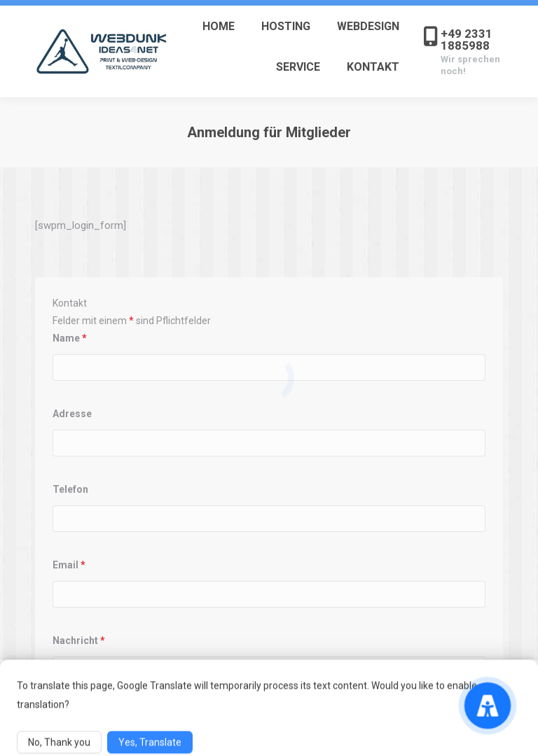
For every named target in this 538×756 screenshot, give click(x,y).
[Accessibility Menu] (488, 706)
